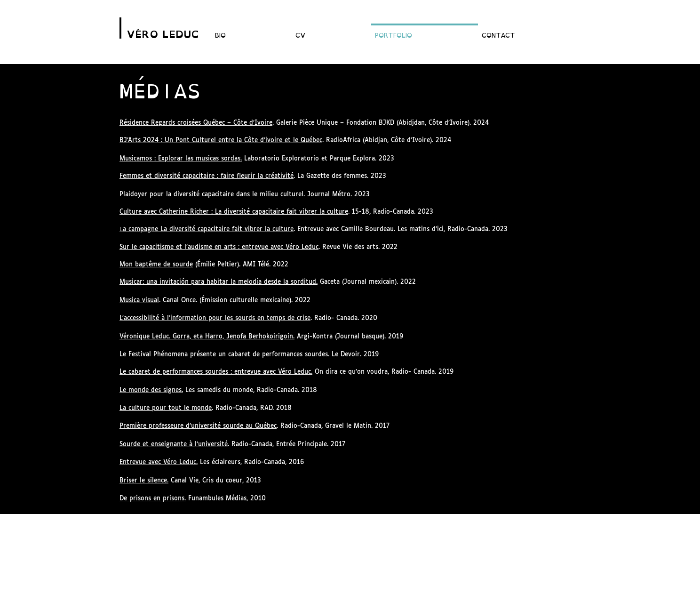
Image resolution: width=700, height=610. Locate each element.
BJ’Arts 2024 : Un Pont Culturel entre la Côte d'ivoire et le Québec (221, 140)
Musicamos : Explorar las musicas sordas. (181, 159)
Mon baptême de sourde (156, 265)
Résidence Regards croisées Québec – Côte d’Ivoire (196, 123)
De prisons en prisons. (153, 499)
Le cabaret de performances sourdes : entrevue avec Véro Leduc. (216, 372)
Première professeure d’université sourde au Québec (198, 426)
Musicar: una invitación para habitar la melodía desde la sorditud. (219, 282)
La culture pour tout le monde (166, 408)
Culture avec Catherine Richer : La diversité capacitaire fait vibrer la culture (234, 212)
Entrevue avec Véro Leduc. (159, 462)
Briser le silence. (144, 481)
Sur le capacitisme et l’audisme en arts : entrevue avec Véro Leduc (219, 247)
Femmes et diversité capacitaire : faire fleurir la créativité (207, 176)
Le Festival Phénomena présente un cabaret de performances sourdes (224, 355)
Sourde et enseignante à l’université (174, 445)
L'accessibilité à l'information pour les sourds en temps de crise (215, 318)
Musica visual (139, 301)
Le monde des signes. (151, 390)
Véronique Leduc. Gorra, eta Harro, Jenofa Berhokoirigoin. (207, 337)
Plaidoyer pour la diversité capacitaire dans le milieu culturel (211, 195)
